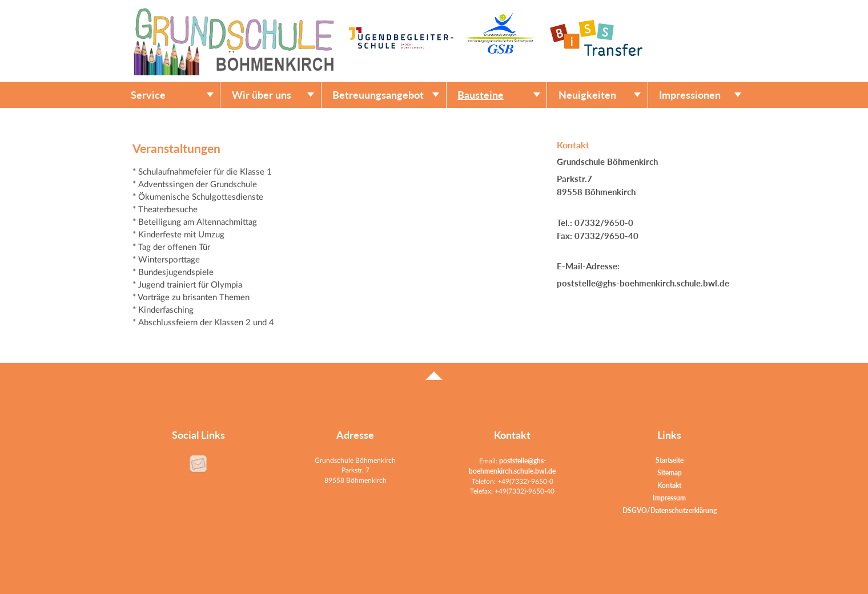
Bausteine (481, 95)
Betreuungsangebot (378, 95)
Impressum (669, 498)
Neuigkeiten (587, 95)
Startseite (670, 460)
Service (148, 95)
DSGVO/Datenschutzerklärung (670, 510)
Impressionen (690, 95)
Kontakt (669, 485)
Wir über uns (262, 95)
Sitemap (670, 473)
